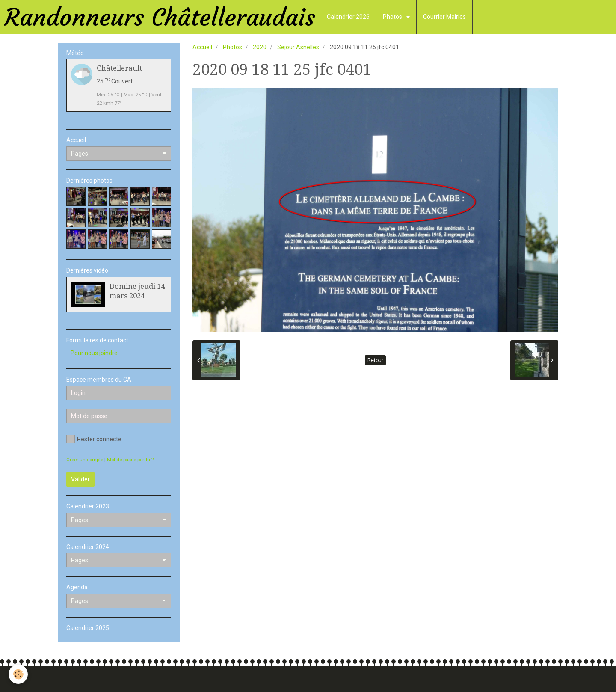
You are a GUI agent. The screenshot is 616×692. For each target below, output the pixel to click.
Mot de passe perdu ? (130, 460)
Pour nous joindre (94, 353)
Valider (80, 479)
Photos (393, 17)
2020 (260, 47)
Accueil (202, 47)
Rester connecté (94, 439)
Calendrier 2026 (348, 17)
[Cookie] (18, 674)
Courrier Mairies (444, 17)
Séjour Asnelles (298, 47)
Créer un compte (85, 460)
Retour (375, 360)
